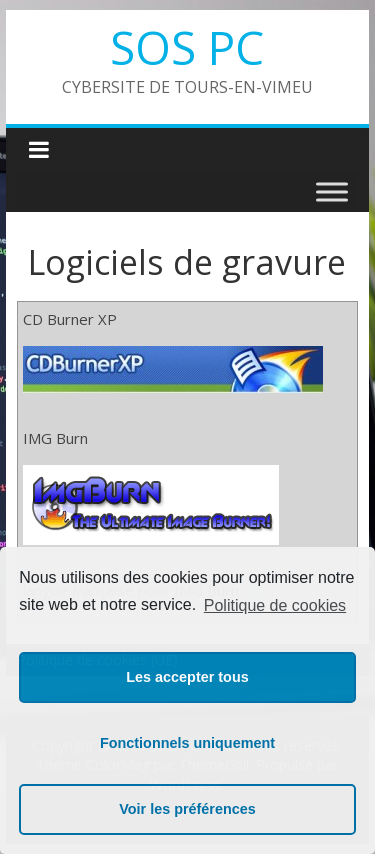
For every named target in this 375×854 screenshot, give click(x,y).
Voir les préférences (187, 809)
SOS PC (187, 47)
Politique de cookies (275, 605)
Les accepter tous (187, 677)
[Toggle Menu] (332, 191)
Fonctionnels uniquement (187, 743)
